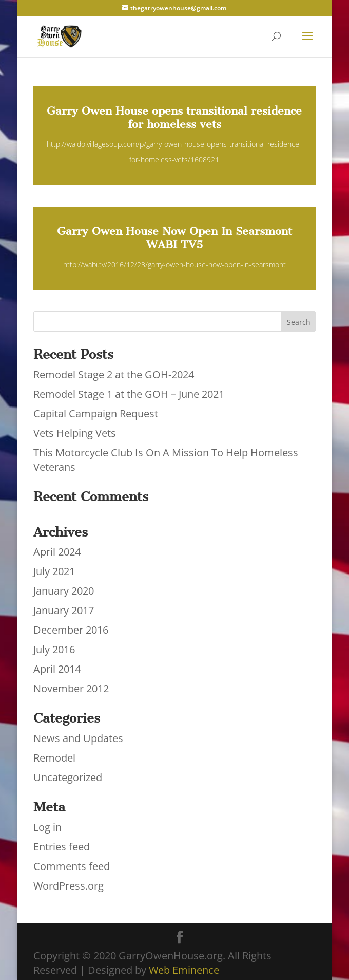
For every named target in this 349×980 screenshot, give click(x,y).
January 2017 (64, 610)
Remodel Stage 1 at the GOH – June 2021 (129, 394)
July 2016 (54, 649)
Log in (47, 827)
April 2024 (57, 552)
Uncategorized (68, 777)
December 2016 (71, 630)
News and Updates (78, 738)
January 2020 (64, 591)
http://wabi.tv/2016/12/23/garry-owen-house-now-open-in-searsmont (174, 264)
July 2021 (54, 571)
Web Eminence (184, 970)
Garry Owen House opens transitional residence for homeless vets (174, 117)
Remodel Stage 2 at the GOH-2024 (114, 374)
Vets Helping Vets (75, 433)
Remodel (54, 758)
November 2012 (71, 688)
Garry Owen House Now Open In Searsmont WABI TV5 (174, 238)
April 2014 (57, 669)
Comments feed (72, 866)
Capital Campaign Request (96, 413)
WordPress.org (69, 886)
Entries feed (62, 847)
